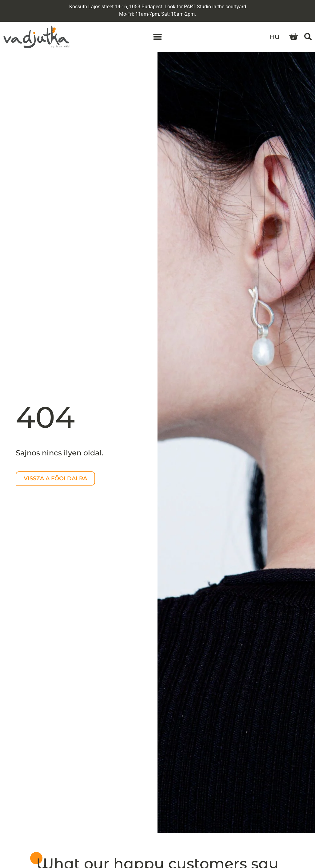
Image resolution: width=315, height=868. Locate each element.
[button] (158, 37)
